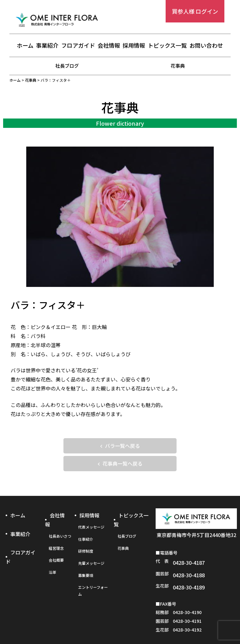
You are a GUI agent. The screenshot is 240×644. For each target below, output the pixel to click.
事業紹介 (47, 46)
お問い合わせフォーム (198, 624)
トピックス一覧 (167, 46)
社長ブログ (67, 65)
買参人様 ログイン (195, 11)
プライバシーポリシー (120, 624)
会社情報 (109, 46)
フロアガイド (78, 46)
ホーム (25, 46)
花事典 (178, 65)
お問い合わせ (206, 46)
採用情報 (134, 46)
